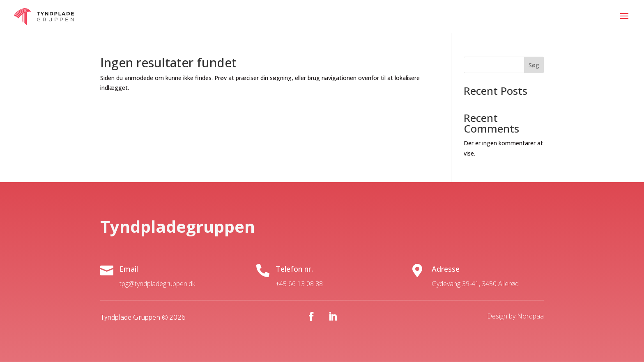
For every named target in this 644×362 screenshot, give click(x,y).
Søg (534, 65)
